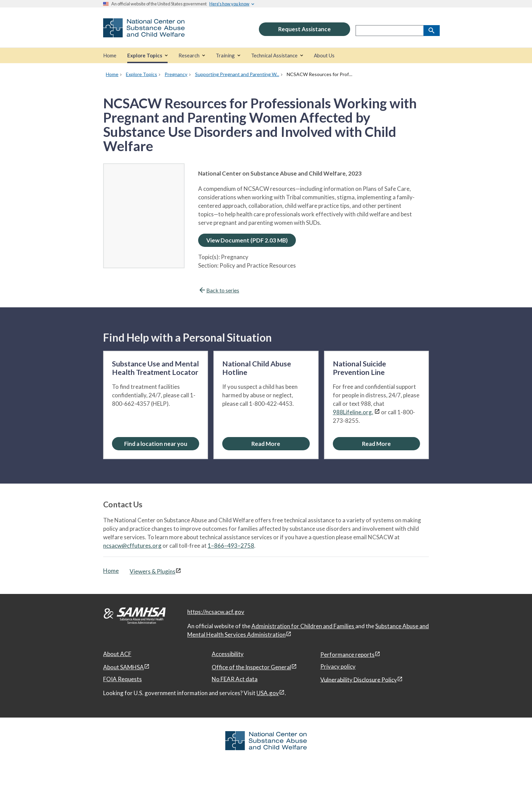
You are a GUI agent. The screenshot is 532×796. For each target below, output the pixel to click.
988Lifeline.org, (353, 412)
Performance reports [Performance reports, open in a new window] (347, 655)
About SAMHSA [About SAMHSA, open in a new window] (123, 667)
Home (111, 571)
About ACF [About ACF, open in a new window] (117, 654)
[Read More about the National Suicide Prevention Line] (376, 444)
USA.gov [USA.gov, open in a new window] (268, 693)
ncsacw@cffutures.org (132, 546)
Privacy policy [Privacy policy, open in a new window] (338, 666)
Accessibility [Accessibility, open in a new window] (228, 654)
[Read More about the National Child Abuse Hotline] (266, 444)
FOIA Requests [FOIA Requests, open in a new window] (122, 679)
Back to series (219, 290)
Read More (266, 444)
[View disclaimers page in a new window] (377, 412)
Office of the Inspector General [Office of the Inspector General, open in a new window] (251, 667)
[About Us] (324, 56)
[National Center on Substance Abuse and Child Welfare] (144, 33)
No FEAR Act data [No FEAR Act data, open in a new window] (235, 679)
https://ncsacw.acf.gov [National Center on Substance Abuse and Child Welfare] (216, 612)
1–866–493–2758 (231, 546)
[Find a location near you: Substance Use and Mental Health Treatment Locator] (156, 444)
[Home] (110, 56)
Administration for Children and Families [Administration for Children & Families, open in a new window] (303, 626)
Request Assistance (305, 29)
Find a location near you (156, 444)
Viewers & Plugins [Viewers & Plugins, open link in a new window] (153, 571)
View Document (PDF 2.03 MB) (247, 240)
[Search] (432, 31)
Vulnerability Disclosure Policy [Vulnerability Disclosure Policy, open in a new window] (359, 679)
